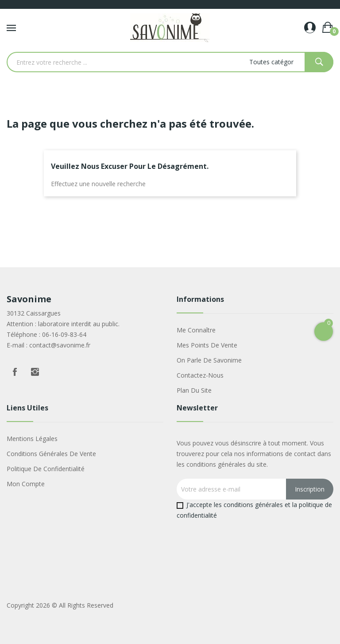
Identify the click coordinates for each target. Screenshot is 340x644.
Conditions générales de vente (51, 454)
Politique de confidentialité (46, 469)
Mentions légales (32, 439)
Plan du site (194, 390)
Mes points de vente (207, 345)
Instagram (35, 372)
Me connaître (196, 330)
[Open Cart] (324, 332)
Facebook (15, 372)
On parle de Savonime (209, 360)
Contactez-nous (200, 375)
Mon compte (26, 484)
